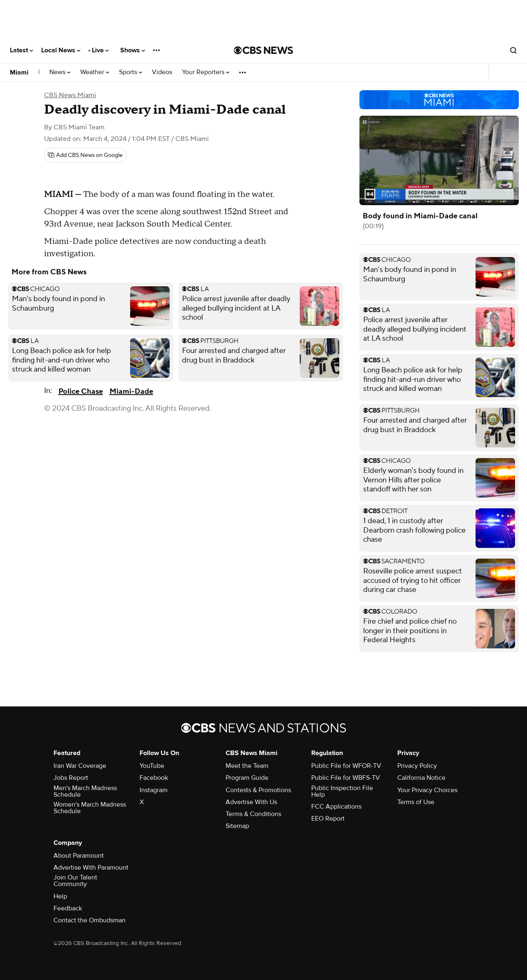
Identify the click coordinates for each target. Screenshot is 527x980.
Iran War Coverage (80, 766)
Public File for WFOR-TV (346, 766)
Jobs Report (71, 778)
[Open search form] (513, 50)
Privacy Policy (417, 766)
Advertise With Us (251, 802)
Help (60, 896)
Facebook (154, 778)
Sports (131, 72)
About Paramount (79, 856)
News (60, 72)
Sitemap (237, 826)
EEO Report (328, 819)
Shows (133, 50)
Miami (19, 73)
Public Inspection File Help (342, 791)
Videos (162, 72)
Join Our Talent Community (75, 881)
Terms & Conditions (253, 814)
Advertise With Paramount (91, 868)
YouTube (152, 766)
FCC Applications (336, 807)
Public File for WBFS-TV (346, 778)
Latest (21, 50)
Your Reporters (206, 72)
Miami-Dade (131, 392)
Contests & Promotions (258, 790)
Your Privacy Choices (427, 790)
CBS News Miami (70, 95)
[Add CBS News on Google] (85, 155)
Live (100, 50)
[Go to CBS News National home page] (263, 50)
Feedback (68, 908)
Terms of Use (416, 802)
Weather (95, 72)
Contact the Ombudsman (90, 920)
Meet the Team (247, 766)
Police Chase (81, 392)
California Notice (421, 778)
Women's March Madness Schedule (90, 808)
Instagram (154, 790)
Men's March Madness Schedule (85, 791)
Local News (61, 50)
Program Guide (247, 778)
